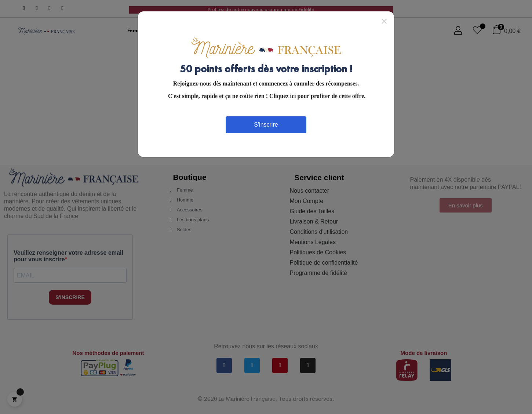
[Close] (384, 21)
